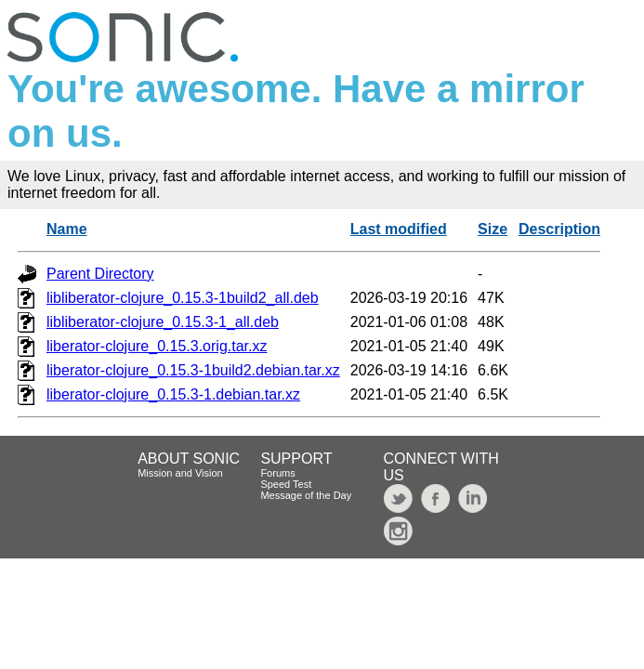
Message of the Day (306, 495)
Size (493, 229)
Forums (277, 473)
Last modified (399, 229)
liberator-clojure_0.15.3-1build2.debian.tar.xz (193, 370)
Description (559, 229)
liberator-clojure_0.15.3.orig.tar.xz (157, 346)
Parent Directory (100, 274)
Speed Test (286, 484)
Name (67, 229)
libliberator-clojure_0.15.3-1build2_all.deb (183, 298)
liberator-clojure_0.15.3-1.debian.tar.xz (173, 394)
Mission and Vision (180, 473)
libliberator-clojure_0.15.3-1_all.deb (163, 322)
